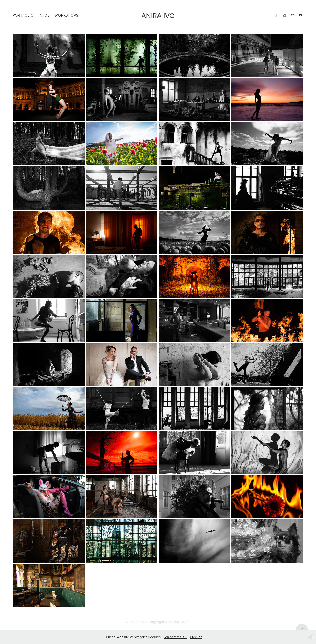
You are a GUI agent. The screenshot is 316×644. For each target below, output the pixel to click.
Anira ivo (158, 15)
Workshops (66, 15)
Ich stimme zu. (176, 637)
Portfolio (23, 15)
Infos (44, 15)
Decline (196, 637)
